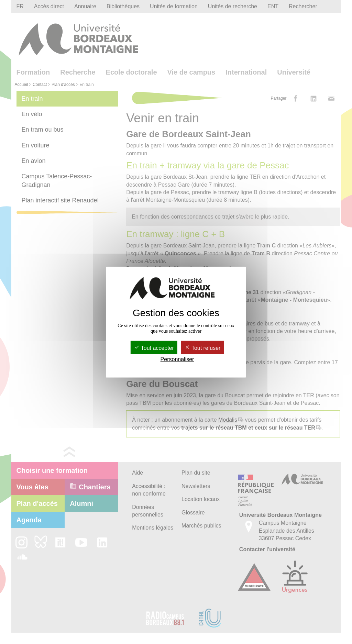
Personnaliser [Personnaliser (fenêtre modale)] (177, 359)
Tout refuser (203, 348)
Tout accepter (154, 348)
